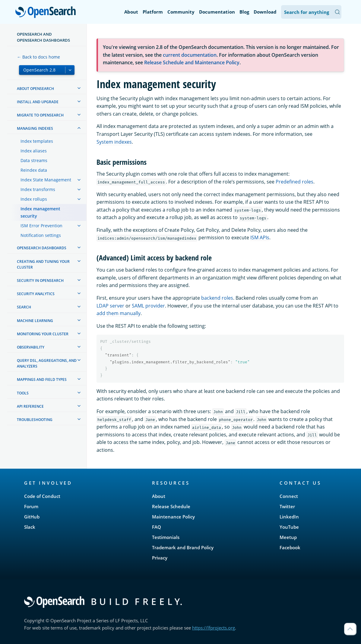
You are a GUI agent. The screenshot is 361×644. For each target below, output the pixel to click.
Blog (244, 12)
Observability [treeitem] (31, 347)
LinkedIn (289, 517)
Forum (31, 506)
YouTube (289, 527)
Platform (153, 12)
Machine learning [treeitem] (35, 321)
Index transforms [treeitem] (38, 189)
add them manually (119, 313)
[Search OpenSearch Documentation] (311, 12)
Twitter (287, 506)
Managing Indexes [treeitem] (35, 128)
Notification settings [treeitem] (41, 235)
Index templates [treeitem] (37, 141)
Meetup (288, 537)
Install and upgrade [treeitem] (38, 102)
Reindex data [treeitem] (34, 170)
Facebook (290, 547)
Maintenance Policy (173, 517)
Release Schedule (171, 506)
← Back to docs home (38, 57)
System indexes (114, 142)
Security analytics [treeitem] (36, 294)
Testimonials (166, 537)
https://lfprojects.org (214, 628)
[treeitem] (79, 88)
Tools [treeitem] (23, 393)
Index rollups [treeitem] (34, 199)
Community (181, 12)
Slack (30, 527)
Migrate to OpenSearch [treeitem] (40, 115)
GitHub (32, 517)
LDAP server (110, 306)
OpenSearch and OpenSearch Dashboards (43, 37)
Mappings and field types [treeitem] (42, 379)
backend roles (217, 298)
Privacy (160, 558)
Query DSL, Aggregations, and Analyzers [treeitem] (47, 363)
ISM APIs (260, 238)
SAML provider (148, 306)
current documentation (190, 55)
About (131, 12)
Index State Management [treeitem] (46, 180)
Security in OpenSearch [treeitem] (40, 281)
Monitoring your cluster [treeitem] (43, 334)
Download (265, 12)
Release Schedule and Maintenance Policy (192, 62)
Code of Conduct (42, 496)
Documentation (217, 12)
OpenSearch (47, 13)
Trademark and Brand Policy (183, 547)
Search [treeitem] (24, 307)
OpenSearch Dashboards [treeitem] (42, 248)
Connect (289, 496)
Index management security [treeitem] (40, 212)
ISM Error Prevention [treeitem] (41, 226)
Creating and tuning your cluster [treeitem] (43, 264)
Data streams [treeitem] (34, 160)
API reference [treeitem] (30, 406)
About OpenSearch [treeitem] (35, 89)
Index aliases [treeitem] (34, 151)
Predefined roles (294, 182)
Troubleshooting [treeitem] (35, 420)
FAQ (157, 527)
